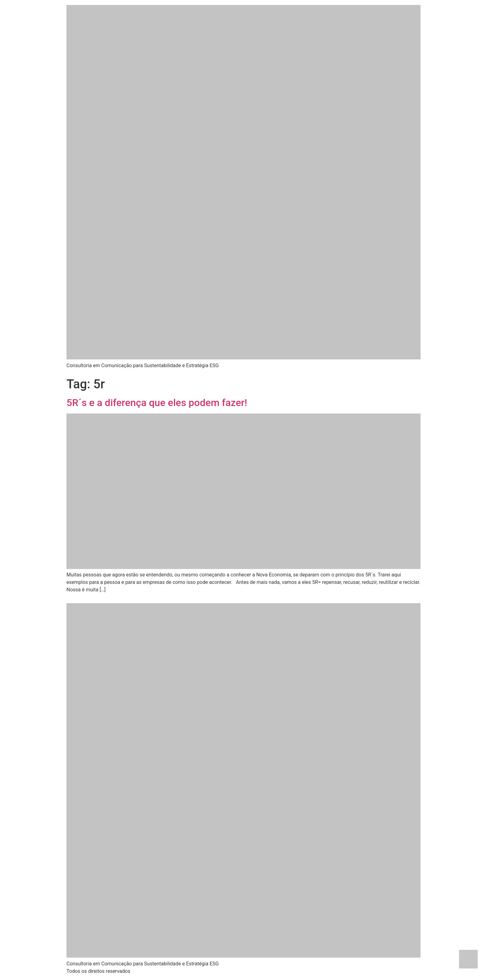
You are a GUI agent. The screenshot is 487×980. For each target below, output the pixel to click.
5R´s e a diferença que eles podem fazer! (157, 403)
